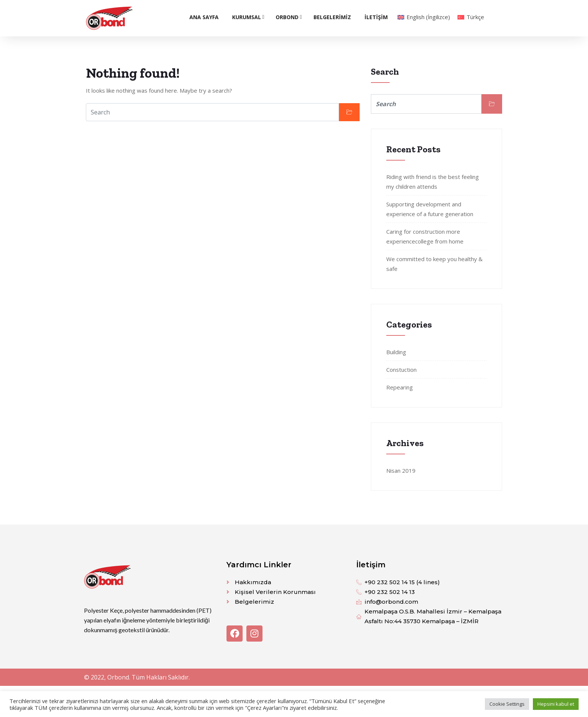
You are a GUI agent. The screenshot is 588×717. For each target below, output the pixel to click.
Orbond (287, 17)
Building (396, 352)
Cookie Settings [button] (507, 704)
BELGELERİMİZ (332, 17)
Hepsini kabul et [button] (556, 704)
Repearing (400, 387)
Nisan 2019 (401, 470)
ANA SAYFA (204, 17)
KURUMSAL (247, 17)
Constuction (401, 370)
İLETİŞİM (376, 17)
